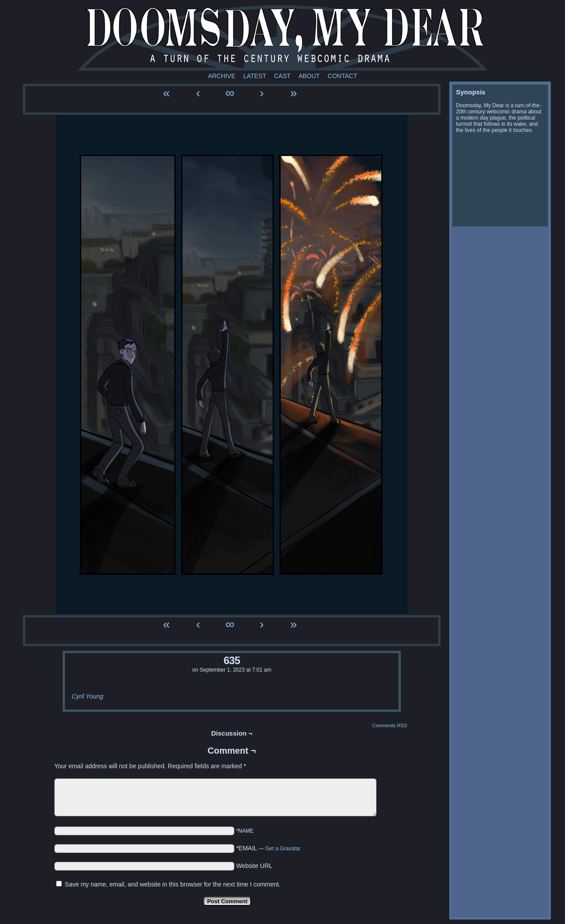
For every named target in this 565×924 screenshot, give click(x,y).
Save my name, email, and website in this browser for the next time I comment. (173, 884)
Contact (342, 76)
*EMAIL (268, 848)
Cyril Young (87, 696)
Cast (282, 76)
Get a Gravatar (283, 849)
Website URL (254, 866)
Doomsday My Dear (282, 38)
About (309, 76)
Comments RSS (390, 725)
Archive (222, 76)
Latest (255, 76)
